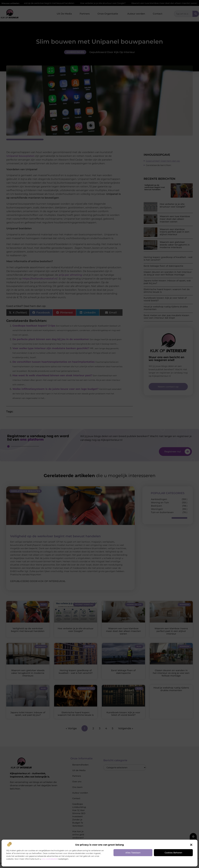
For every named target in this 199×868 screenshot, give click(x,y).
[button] (191, 845)
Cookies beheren (173, 853)
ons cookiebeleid (49, 859)
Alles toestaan (133, 853)
